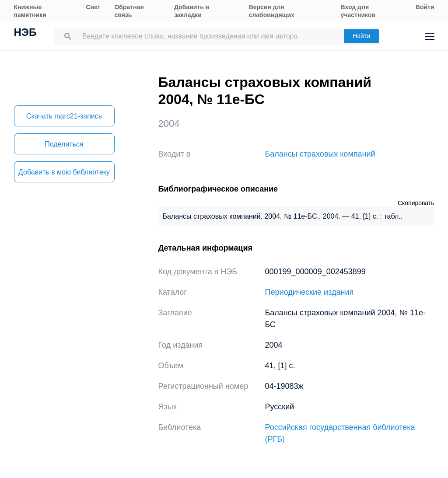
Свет (93, 7)
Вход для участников (358, 11)
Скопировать (416, 203)
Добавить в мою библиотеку (64, 172)
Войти (425, 7)
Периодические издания (310, 292)
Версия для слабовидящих (272, 11)
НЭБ (25, 33)
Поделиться (64, 144)
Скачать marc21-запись (64, 116)
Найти (361, 36)
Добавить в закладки (192, 11)
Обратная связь (129, 11)
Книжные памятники (30, 11)
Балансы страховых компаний (320, 154)
